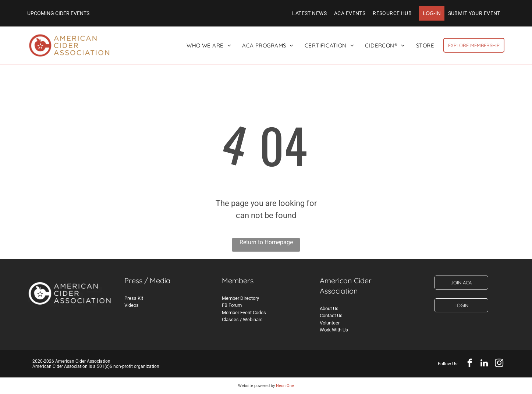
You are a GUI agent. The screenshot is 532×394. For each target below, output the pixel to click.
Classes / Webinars (242, 320)
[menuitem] (309, 13)
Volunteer (330, 323)
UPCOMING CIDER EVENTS (58, 13)
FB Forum (232, 305)
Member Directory (240, 298)
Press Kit (134, 298)
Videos (132, 305)
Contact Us (331, 315)
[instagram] (499, 364)
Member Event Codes (244, 313)
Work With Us (334, 330)
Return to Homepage (266, 242)
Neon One (285, 386)
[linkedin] (484, 364)
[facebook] (470, 364)
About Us (329, 308)
